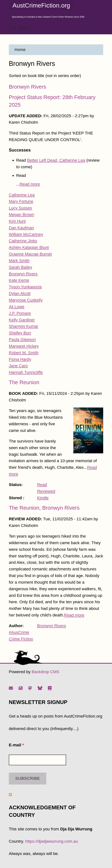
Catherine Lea (22, 195)
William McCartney (26, 234)
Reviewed (46, 491)
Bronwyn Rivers (27, 87)
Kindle (43, 498)
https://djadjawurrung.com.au (52, 841)
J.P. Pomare (20, 313)
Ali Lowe (17, 307)
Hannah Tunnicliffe (26, 372)
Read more (30, 184)
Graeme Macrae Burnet (30, 254)
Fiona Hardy (20, 359)
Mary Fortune (21, 201)
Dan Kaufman (21, 228)
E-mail (16, 745)
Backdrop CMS (45, 672)
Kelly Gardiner (22, 320)
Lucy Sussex (20, 208)
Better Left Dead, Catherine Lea (56, 160)
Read (42, 485)
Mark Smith (19, 261)
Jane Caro (18, 366)
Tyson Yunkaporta (25, 287)
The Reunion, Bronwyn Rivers (44, 508)
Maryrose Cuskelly (26, 300)
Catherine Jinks (23, 241)
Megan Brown (21, 215)
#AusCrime (19, 632)
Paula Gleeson (22, 340)
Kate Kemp (19, 280)
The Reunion (24, 382)
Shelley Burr (20, 333)
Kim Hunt (17, 221)
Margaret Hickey (24, 346)
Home (20, 50)
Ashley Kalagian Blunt (29, 247)
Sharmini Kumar (24, 326)
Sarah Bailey (20, 267)
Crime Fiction (21, 639)
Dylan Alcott (20, 293)
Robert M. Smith (24, 353)
